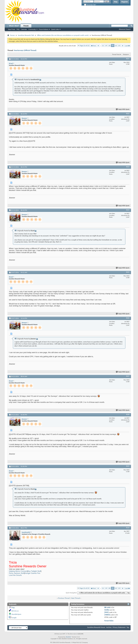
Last (127, 46)
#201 (128, 59)
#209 (128, 466)
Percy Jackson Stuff (17, 573)
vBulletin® (69, 637)
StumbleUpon (16, 614)
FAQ (18, 29)
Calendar (24, 29)
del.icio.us (15, 611)
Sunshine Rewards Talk (26, 35)
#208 (128, 414)
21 (113, 46)
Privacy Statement (119, 627)
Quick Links (55, 29)
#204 (128, 210)
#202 (128, 114)
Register (125, 2)
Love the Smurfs (15, 575)
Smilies (107, 610)
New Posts (12, 29)
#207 (128, 376)
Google (14, 618)
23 (119, 46)
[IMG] (106, 612)
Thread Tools (116, 54)
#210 (128, 528)
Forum (26, 26)
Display (125, 54)
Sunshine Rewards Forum (96, 627)
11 (103, 46)
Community (32, 29)
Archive (109, 627)
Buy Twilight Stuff (34, 571)
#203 (128, 167)
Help (116, 2)
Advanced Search (125, 29)
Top (128, 593)
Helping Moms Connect (18, 571)
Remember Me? (90, 5)
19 (106, 46)
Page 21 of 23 (84, 46)
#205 (128, 272)
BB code (107, 607)
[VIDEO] (107, 615)
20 (109, 46)
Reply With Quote (123, 109)
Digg (13, 607)
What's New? (14, 26)
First (93, 46)
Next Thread (76, 598)
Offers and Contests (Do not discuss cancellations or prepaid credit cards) (63, 35)
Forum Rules (109, 621)
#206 (128, 318)
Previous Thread (64, 598)
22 (116, 46)
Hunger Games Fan (32, 573)
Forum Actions (44, 29)
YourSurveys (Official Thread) (25, 50)
